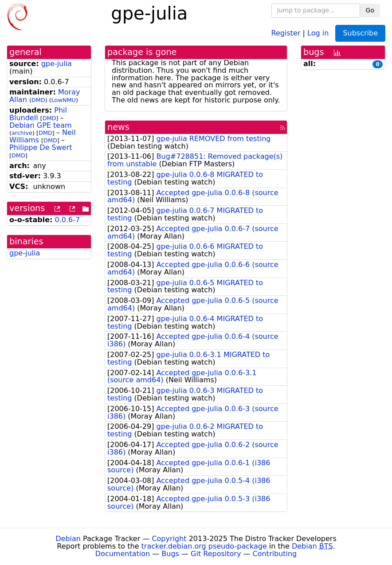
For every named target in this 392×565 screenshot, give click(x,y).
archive (22, 133)
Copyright (169, 539)
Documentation (123, 554)
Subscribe (360, 33)
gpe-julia (57, 64)
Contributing (275, 554)
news (118, 127)
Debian (68, 539)
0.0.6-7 (68, 220)
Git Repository (216, 554)
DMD (38, 100)
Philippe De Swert (41, 147)
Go (370, 10)
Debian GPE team (41, 125)
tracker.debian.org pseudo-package (204, 546)
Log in (318, 33)
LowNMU (64, 100)
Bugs (170, 554)
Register (286, 33)
